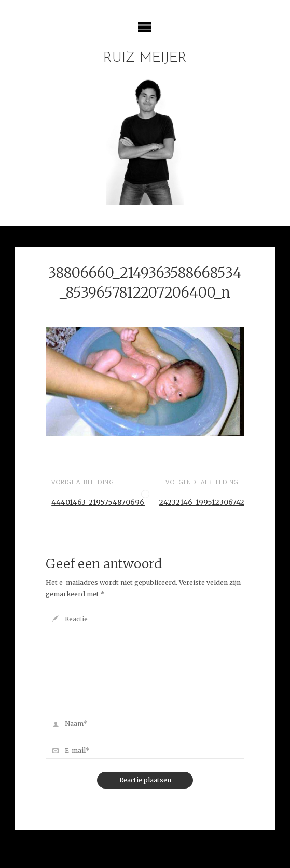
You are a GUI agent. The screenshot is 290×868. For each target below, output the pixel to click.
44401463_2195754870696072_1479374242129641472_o (98, 503)
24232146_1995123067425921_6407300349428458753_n (202, 503)
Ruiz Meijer (145, 58)
